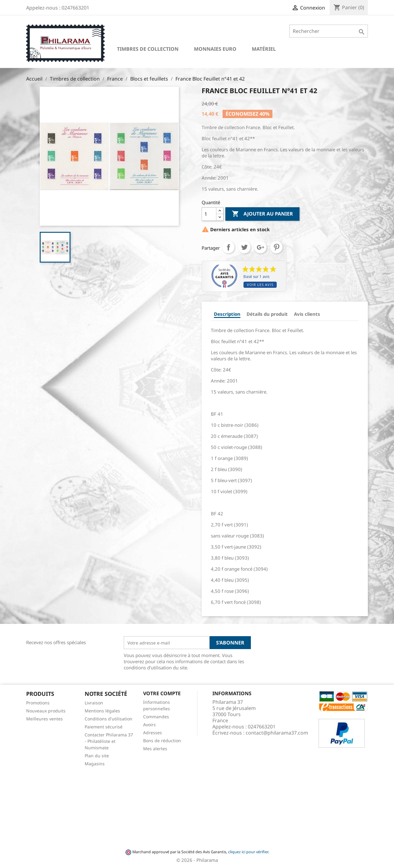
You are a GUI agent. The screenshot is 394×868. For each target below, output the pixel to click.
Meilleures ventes (44, 719)
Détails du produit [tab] (267, 314)
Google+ (260, 247)
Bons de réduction (162, 741)
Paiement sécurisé (104, 727)
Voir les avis (260, 285)
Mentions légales (102, 711)
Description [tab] (227, 314)
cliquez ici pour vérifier (248, 852)
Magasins (95, 764)
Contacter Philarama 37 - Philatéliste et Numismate (109, 741)
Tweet (244, 247)
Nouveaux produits (46, 711)
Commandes (156, 717)
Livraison (94, 703)
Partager (228, 247)
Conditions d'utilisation (109, 719)
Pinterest (276, 247)
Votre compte (162, 693)
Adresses (153, 733)
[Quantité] (209, 214)
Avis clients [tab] (307, 314)
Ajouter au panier (262, 214)
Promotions (38, 703)
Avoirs (149, 725)
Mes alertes (155, 749)
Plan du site (97, 756)
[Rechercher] (329, 31)
